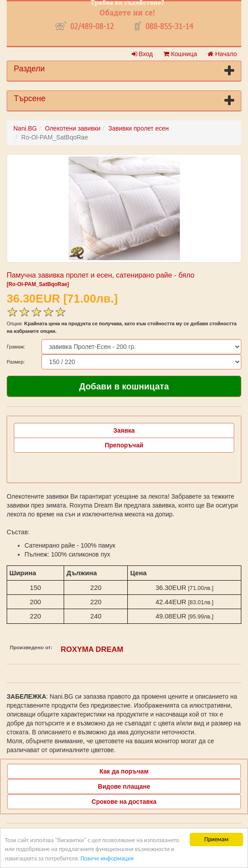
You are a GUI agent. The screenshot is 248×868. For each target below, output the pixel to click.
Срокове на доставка (124, 802)
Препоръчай (124, 445)
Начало (222, 54)
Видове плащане (124, 786)
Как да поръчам (124, 771)
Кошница (180, 54)
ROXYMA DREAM (92, 649)
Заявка (124, 430)
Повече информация (107, 858)
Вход (142, 54)
